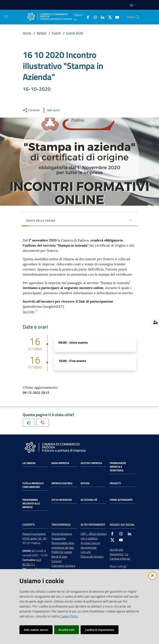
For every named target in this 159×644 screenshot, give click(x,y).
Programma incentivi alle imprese (31, 503)
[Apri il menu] (6, 17)
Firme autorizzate (121, 500)
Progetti (115, 483)
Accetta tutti (67, 630)
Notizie (41, 33)
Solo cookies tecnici (36, 630)
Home (27, 33)
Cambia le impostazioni (100, 630)
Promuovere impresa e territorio (118, 467)
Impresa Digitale (62, 483)
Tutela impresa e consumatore (33, 485)
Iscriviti (30, 312)
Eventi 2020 (75, 33)
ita (133, 5)
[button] (137, 17)
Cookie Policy (69, 616)
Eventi (56, 33)
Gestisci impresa (91, 463)
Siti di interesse (62, 500)
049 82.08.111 (32, 562)
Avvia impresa (60, 463)
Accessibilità (89, 500)
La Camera (29, 463)
